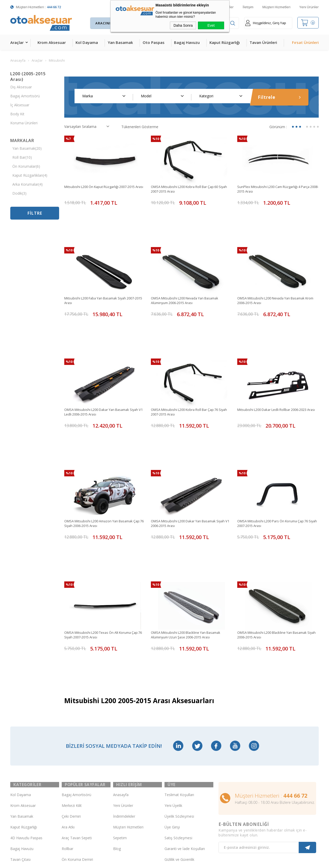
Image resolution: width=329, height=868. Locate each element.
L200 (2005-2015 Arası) (28, 77)
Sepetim (120, 729)
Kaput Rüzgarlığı (225, 42)
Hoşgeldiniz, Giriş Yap (266, 23)
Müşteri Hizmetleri (276, 7)
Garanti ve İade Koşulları (185, 740)
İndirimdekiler (124, 707)
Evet (211, 25)
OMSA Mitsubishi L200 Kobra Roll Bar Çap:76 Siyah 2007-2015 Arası (188, 367)
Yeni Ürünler (309, 7)
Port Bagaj (71, 772)
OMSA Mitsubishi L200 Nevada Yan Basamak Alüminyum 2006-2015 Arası (189, 278)
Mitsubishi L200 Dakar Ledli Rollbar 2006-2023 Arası (276, 367)
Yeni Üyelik (173, 697)
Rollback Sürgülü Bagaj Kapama (81, 783)
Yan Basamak (120, 42)
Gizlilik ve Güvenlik (179, 751)
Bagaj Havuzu (187, 42)
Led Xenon (19, 804)
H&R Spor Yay (22, 794)
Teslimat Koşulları (179, 686)
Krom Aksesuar (52, 42)
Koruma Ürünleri (24, 123)
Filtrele (279, 97)
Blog (117, 740)
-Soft (138, 861)
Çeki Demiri (71, 707)
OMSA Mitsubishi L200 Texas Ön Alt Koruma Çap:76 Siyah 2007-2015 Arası (101, 546)
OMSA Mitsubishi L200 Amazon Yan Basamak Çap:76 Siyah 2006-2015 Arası (102, 457)
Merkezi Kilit (72, 697)
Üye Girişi (172, 718)
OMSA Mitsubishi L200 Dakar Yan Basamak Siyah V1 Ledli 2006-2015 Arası (100, 367)
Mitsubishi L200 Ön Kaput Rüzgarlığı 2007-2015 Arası (103, 189)
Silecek (67, 761)
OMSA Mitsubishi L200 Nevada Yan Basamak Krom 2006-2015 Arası (275, 278)
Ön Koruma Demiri (77, 751)
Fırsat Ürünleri (305, 42)
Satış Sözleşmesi (178, 729)
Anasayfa (121, 686)
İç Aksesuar (20, 105)
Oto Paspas (154, 42)
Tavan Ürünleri (263, 42)
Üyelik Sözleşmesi (179, 707)
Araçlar (17, 42)
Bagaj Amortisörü (25, 96)
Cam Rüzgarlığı (23, 761)
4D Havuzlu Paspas (26, 729)
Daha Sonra (183, 25)
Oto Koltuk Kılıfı (23, 772)
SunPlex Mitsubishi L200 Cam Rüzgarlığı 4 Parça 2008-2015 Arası (277, 189)
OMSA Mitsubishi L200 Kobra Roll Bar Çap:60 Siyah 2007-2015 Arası (188, 189)
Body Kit (17, 114)
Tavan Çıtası (20, 751)
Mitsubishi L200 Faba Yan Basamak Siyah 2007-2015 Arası (104, 278)
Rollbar (67, 740)
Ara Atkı (68, 718)
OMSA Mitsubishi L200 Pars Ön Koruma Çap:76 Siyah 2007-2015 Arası (277, 457)
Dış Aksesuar (21, 87)
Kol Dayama (87, 42)
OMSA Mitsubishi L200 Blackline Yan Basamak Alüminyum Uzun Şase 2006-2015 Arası (189, 546)
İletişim (248, 7)
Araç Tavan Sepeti (77, 729)
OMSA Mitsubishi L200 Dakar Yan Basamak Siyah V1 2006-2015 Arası (187, 457)
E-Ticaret (150, 861)
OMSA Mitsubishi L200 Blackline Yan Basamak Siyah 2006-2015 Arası (276, 546)
